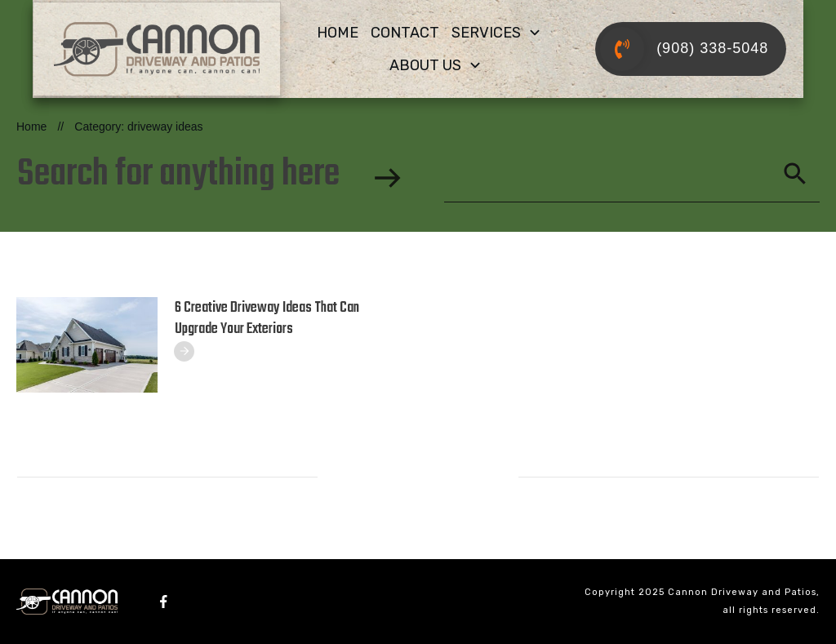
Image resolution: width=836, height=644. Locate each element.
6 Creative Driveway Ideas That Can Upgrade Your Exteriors (267, 319)
